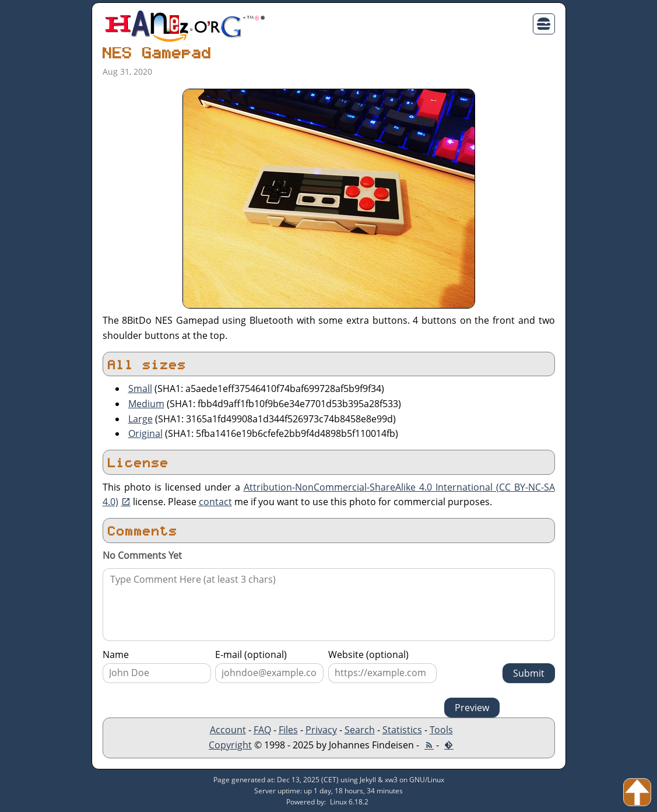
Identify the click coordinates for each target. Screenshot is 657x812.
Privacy (321, 730)
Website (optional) (368, 654)
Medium (146, 404)
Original (145, 433)
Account (228, 730)
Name (116, 654)
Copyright (230, 745)
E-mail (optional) (251, 654)
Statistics (402, 730)
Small (140, 388)
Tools (441, 730)
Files (288, 730)
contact (215, 502)
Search (360, 730)
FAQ (262, 730)
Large (140, 419)
